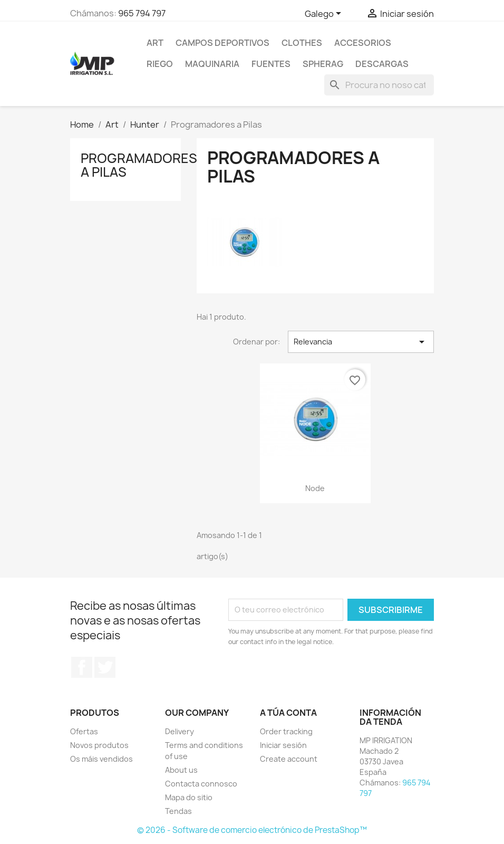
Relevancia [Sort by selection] (361, 342)
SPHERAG (323, 64)
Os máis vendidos (101, 759)
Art (155, 43)
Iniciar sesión (283, 745)
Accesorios (363, 43)
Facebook (82, 667)
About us (181, 770)
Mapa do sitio (189, 797)
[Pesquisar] (379, 85)
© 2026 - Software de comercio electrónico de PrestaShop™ (252, 830)
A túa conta (288, 713)
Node (315, 488)
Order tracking (286, 731)
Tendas (178, 811)
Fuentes (271, 64)
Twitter (105, 667)
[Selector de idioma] (325, 14)
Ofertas (84, 731)
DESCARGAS (382, 64)
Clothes (302, 43)
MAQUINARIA (212, 64)
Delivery (180, 731)
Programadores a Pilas (139, 165)
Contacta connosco (201, 784)
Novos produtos (99, 745)
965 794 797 (142, 13)
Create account (289, 759)
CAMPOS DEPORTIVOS (222, 43)
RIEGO (160, 64)
